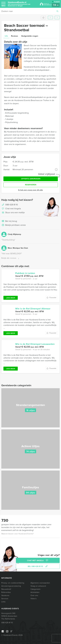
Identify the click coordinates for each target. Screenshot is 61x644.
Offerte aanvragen (31, 179)
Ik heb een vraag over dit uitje (30, 190)
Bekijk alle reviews (10, 258)
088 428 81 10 (12, 205)
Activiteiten (35, 592)
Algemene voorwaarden (40, 583)
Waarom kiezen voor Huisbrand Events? (17, 534)
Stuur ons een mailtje (13, 213)
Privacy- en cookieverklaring (13, 583)
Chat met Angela (11, 209)
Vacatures (5, 595)
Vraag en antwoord (38, 586)
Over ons (34, 595)
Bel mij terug (9, 221)
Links (3, 602)
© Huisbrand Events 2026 (12, 635)
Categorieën (35, 589)
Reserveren (31, 185)
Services (5, 599)
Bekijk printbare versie (14, 225)
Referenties (6, 592)
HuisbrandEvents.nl (23, 4)
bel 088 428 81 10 (38, 566)
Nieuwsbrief (6, 589)
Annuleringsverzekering (11, 586)
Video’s (34, 599)
